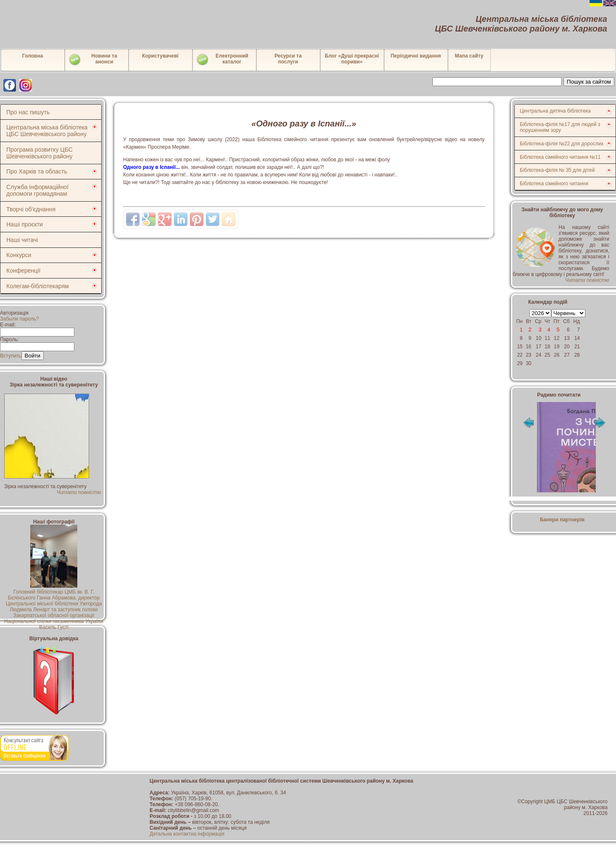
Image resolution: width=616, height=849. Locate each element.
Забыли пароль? (20, 319)
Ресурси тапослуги (288, 59)
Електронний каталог (222, 60)
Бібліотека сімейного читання (554, 184)
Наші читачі (22, 240)
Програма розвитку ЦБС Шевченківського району (39, 153)
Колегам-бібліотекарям (38, 286)
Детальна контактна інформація (187, 834)
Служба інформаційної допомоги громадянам (37, 190)
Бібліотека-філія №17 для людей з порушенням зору (560, 127)
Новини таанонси (93, 60)
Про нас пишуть (28, 112)
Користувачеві (160, 56)
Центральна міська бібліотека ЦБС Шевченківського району (47, 131)
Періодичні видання (416, 56)
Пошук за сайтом (589, 82)
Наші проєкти (25, 224)
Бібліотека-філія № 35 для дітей (557, 170)
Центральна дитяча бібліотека (555, 111)
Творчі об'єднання (31, 209)
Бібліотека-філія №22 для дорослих (562, 144)
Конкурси (19, 255)
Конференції (23, 271)
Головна (33, 56)
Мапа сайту (469, 56)
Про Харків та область (37, 171)
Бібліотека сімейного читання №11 (560, 157)
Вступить (11, 356)
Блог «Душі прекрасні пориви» (352, 59)
